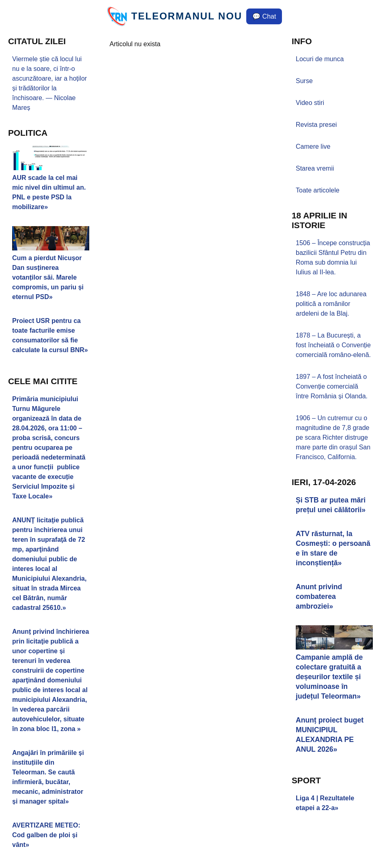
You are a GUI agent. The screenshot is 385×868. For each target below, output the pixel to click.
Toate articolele (318, 190)
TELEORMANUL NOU (187, 16)
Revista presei (316, 125)
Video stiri (310, 103)
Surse (304, 81)
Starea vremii (315, 168)
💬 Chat (264, 16)
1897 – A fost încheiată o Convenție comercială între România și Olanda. (332, 386)
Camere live (313, 146)
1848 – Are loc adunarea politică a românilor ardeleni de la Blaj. (331, 304)
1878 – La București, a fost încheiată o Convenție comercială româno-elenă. (333, 345)
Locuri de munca (320, 59)
